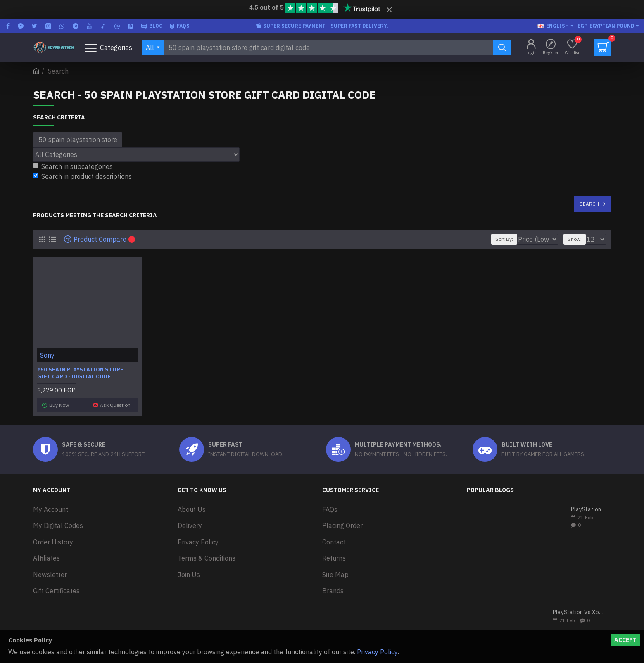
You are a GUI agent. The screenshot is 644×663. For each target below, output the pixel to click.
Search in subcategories (73, 166)
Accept (625, 640)
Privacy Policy (377, 652)
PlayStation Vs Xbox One (579, 610)
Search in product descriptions (82, 176)
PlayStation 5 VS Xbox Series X (588, 507)
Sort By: (501, 239)
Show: (578, 239)
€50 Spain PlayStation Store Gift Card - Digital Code (80, 373)
